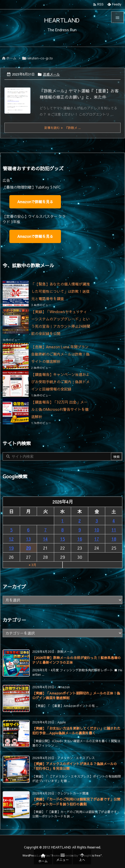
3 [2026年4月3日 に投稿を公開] (97, 520)
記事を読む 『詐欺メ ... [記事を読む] (63, 128)
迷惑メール (51, 74)
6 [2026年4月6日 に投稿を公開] (28, 530)
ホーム (11, 58)
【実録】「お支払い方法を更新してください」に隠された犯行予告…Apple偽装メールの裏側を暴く (76, 731)
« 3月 (33, 565)
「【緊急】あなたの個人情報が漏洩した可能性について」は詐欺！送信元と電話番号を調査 (60, 291)
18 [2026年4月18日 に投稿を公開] (114, 539)
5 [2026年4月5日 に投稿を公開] (11, 530)
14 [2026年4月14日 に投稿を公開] (45, 539)
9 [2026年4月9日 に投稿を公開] (80, 530)
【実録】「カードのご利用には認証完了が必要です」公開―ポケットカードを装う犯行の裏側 (76, 802)
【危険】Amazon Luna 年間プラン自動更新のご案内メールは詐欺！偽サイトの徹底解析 (60, 354)
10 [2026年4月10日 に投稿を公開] (97, 530)
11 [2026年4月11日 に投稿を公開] (114, 530)
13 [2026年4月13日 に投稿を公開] (28, 539)
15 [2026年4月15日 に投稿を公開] (63, 539)
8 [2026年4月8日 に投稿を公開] (62, 530)
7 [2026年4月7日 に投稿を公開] (45, 530)
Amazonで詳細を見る (35, 202)
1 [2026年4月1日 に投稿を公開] (62, 520)
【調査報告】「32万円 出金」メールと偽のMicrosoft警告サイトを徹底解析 (60, 409)
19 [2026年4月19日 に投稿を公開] (11, 548)
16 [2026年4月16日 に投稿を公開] (80, 539)
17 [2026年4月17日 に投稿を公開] (97, 539)
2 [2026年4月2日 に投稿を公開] (80, 520)
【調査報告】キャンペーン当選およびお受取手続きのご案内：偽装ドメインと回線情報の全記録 (60, 382)
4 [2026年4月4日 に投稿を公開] (114, 520)
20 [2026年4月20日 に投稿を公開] (28, 548)
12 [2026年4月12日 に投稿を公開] (11, 539)
